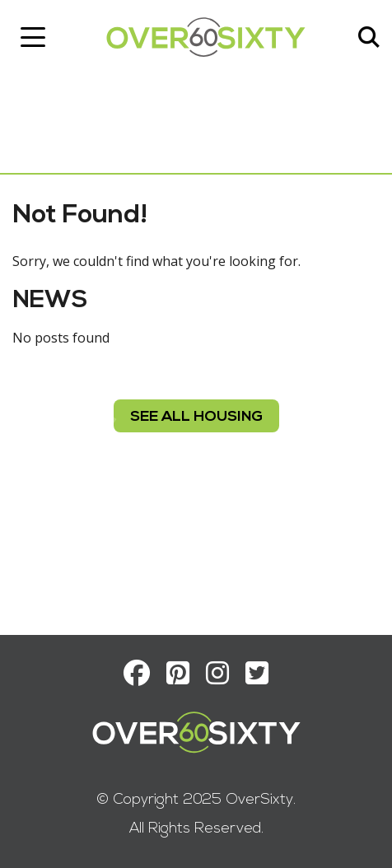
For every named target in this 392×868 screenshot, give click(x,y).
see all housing (196, 417)
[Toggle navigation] (33, 37)
